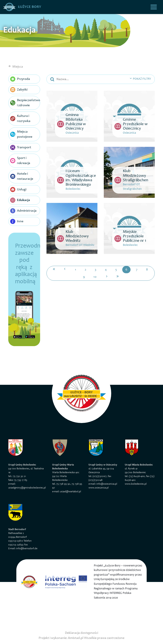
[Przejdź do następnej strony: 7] (107, 277)
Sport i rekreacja (20, 161)
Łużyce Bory (22, 7)
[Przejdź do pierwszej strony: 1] (54, 270)
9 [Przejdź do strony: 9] (84, 277)
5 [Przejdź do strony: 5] (116, 270)
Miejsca (16, 67)
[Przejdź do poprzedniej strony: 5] (65, 270)
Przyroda (20, 79)
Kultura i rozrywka (20, 119)
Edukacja (20, 200)
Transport (21, 147)
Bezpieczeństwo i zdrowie (25, 103)
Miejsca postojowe (21, 134)
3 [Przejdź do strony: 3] (96, 270)
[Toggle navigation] (154, 7)
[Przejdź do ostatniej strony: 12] (118, 277)
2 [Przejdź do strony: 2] (85, 270)
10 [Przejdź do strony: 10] (95, 277)
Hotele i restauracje (22, 176)
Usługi (18, 190)
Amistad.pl (76, 638)
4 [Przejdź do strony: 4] (106, 270)
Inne (17, 221)
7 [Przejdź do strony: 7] (137, 270)
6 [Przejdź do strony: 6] (126, 270)
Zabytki (19, 90)
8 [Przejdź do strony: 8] (147, 270)
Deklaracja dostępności (81, 633)
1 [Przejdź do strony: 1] (76, 270)
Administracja (23, 211)
